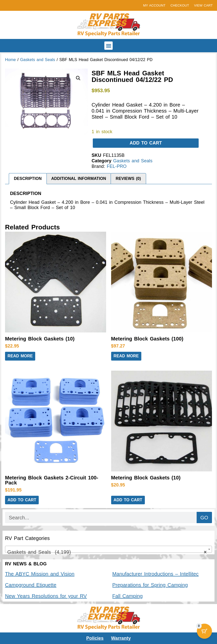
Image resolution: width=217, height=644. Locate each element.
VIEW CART (203, 5)
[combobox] (109, 549)
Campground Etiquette (31, 585)
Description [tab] (28, 179)
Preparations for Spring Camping (150, 585)
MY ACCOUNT (154, 5)
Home (10, 60)
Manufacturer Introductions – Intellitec (156, 574)
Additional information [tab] (79, 179)
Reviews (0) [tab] (128, 179)
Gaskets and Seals (38, 60)
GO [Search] (204, 518)
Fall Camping (128, 596)
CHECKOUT (180, 5)
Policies (95, 638)
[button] (109, 46)
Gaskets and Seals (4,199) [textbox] (107, 552)
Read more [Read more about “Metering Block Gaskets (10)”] (20, 356)
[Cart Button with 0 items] (204, 631)
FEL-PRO (117, 166)
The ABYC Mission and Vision (40, 574)
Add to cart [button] (22, 500)
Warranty (121, 638)
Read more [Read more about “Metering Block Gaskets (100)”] (126, 356)
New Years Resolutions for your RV (46, 596)
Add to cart (146, 143)
